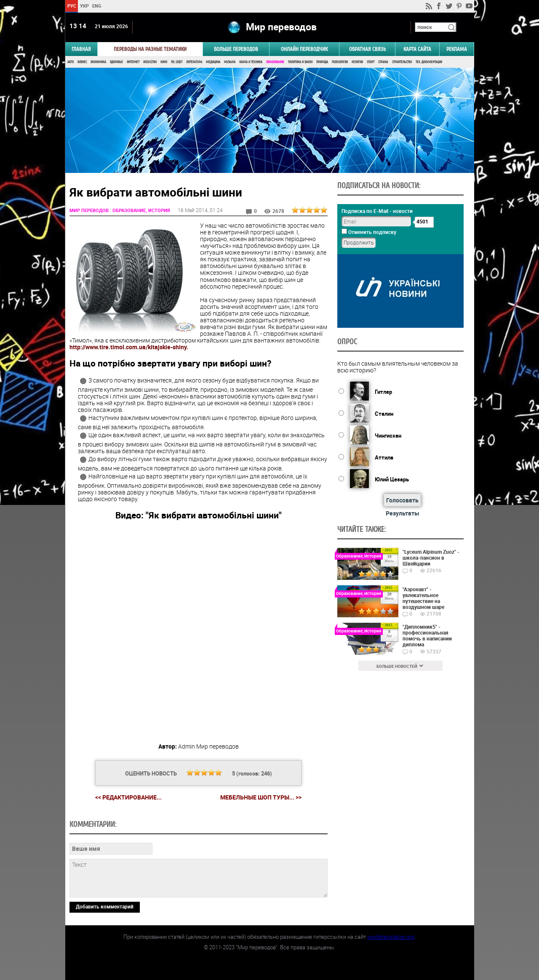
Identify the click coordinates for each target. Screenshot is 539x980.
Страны (383, 62)
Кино (164, 62)
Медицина (213, 62)
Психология (340, 62)
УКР (84, 6)
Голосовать (402, 500)
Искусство (150, 62)
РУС (71, 6)
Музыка (230, 62)
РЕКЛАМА (457, 49)
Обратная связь (367, 49)
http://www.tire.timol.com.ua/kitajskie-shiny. (129, 347)
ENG (97, 6)
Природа (322, 62)
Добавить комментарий (105, 906)
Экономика (98, 62)
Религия (357, 62)
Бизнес (82, 62)
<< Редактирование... (128, 797)
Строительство (402, 62)
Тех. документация (429, 62)
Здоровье (116, 62)
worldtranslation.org (391, 937)
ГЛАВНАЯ (81, 49)
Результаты (403, 513)
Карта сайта (417, 49)
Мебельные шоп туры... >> (261, 797)
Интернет (133, 62)
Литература (194, 62)
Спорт (371, 62)
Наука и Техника (251, 62)
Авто (71, 62)
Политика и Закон (300, 62)
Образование (275, 62)
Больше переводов (236, 49)
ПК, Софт (177, 62)
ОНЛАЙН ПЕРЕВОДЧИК (304, 49)
